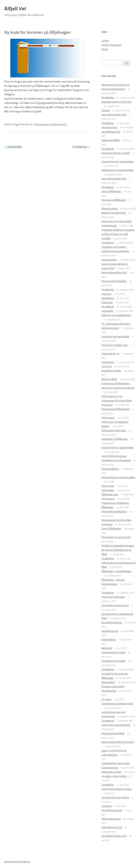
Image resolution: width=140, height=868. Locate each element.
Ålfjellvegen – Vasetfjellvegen (117, 571)
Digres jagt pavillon (111, 772)
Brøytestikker (109, 639)
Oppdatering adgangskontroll (117, 704)
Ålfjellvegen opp (110, 494)
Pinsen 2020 (108, 486)
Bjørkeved (107, 648)
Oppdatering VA (110, 631)
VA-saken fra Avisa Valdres (115, 797)
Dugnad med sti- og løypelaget (118, 161)
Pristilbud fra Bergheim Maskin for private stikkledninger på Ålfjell (118, 550)
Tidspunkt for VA (110, 354)
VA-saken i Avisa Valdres (114, 776)
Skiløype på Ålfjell (111, 140)
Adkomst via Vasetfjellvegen (116, 315)
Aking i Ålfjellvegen (111, 191)
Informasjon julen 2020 (114, 430)
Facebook (107, 806)
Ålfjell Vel (15, 9)
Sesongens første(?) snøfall (116, 153)
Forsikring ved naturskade (115, 336)
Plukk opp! (107, 302)
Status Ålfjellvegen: (111, 529)
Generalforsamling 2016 (114, 836)
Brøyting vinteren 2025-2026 (116, 102)
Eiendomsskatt (109, 127)
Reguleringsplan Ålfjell (113, 733)
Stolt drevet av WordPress (17, 862)
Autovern (106, 294)
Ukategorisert (42, 124)
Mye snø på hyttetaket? (114, 281)
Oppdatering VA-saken (113, 652)
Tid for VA (107, 366)
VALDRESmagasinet (112, 810)
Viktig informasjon (111, 819)
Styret (105, 49)
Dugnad (106, 110)
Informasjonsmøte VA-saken (117, 789)
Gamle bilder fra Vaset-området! (118, 477)
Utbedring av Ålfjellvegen (115, 439)
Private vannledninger (113, 597)
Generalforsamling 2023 (114, 272)
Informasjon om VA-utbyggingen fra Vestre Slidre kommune (117, 400)
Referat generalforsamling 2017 (118, 742)
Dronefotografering (112, 622)
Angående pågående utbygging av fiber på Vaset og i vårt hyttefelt (118, 234)
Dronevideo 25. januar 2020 (116, 537)
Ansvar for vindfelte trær (114, 345)
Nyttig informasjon (111, 45)
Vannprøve (107, 311)
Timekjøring (81, 147)
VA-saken (106, 699)
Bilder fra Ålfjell (109, 379)
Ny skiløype (108, 307)
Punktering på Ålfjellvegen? (116, 409)
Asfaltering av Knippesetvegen (117, 170)
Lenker (105, 41)
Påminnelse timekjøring (114, 511)
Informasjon (108, 418)
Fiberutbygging (109, 208)
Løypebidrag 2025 (111, 132)
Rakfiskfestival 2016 (112, 827)
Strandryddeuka (110, 469)
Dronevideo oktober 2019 (115, 605)
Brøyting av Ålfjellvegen (114, 200)
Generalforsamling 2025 (114, 115)
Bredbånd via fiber (111, 371)
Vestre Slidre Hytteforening (116, 725)
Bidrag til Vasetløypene (114, 213)
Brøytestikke (13, 147)
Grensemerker (109, 260)
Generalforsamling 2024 (114, 179)
